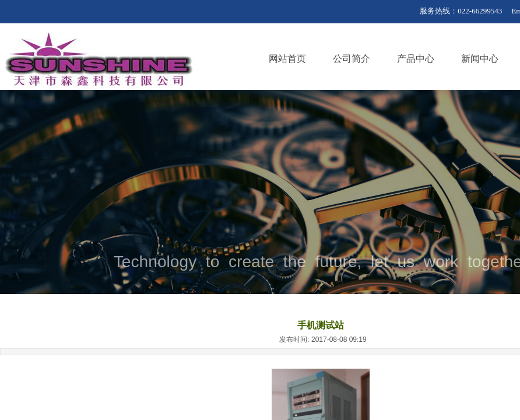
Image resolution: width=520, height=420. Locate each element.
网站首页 (287, 59)
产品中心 (416, 59)
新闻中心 (480, 59)
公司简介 (352, 59)
